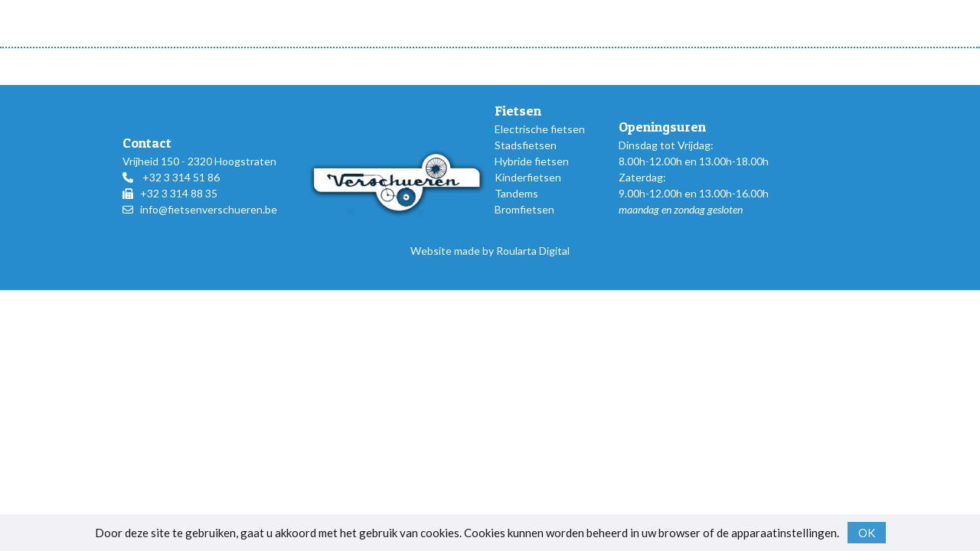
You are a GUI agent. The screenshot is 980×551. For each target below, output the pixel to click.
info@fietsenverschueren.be (209, 209)
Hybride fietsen (532, 161)
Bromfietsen (524, 209)
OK (867, 533)
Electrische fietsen (540, 129)
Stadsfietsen (526, 145)
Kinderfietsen (528, 177)
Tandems (516, 193)
